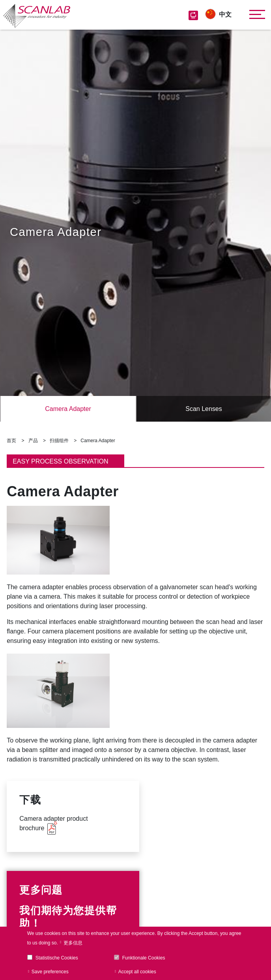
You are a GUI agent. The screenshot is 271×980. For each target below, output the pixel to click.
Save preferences (50, 972)
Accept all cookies (137, 972)
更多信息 (73, 943)
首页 (11, 441)
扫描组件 (59, 441)
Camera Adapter (68, 409)
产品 (33, 441)
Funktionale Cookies (144, 958)
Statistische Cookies (57, 958)
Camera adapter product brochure (53, 823)
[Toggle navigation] (255, 15)
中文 (225, 14)
